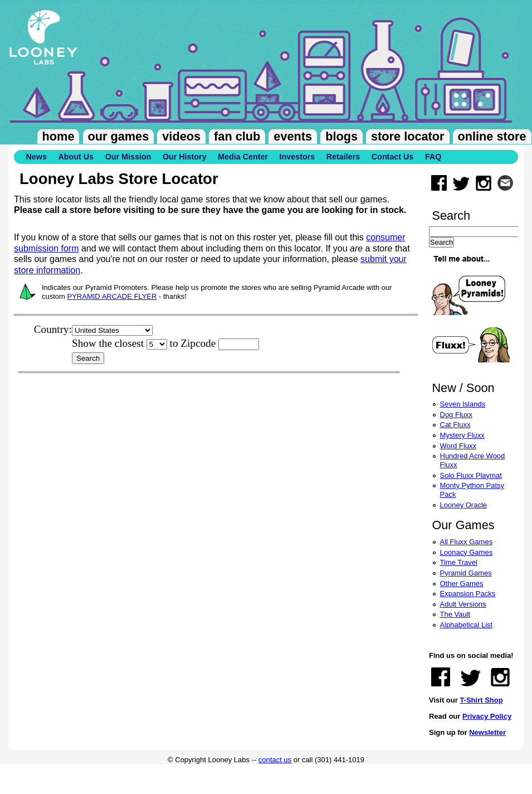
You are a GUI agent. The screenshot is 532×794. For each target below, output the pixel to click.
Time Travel (459, 562)
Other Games (462, 584)
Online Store (492, 136)
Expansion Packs (468, 594)
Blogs (341, 136)
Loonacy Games (467, 552)
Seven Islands (463, 404)
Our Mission (128, 157)
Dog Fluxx (457, 415)
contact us (275, 760)
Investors (297, 157)
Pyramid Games (466, 573)
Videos (181, 136)
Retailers (343, 157)
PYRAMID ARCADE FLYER (112, 296)
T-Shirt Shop (481, 700)
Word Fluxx (458, 446)
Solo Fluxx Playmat (471, 475)
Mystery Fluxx (462, 435)
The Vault (455, 614)
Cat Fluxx (455, 425)
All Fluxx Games (467, 542)
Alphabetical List (467, 625)
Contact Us (392, 157)
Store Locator (407, 136)
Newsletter (487, 732)
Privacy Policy (487, 716)
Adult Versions (463, 604)
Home (58, 136)
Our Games (119, 136)
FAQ (433, 157)
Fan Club (237, 136)
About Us (76, 157)
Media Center (243, 157)
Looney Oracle (464, 505)
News (36, 157)
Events (293, 136)
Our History (185, 157)
